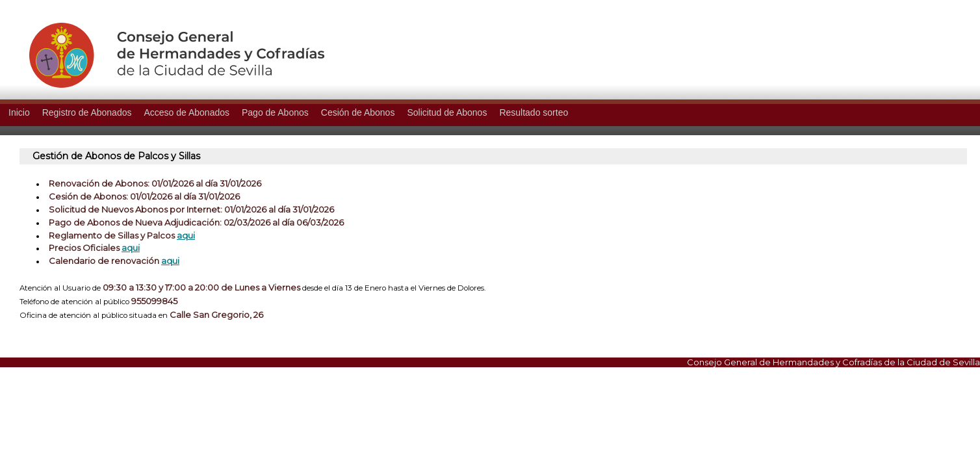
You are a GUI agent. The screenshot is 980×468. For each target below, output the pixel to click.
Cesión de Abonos (358, 112)
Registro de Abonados (87, 112)
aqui (186, 235)
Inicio (19, 112)
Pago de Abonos (275, 112)
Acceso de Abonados (187, 112)
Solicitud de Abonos (447, 112)
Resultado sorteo (534, 112)
